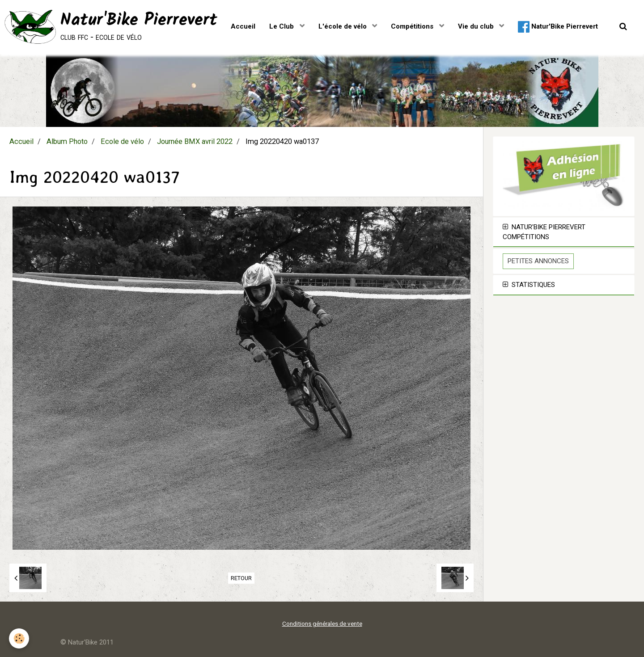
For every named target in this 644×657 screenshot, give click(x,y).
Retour (241, 578)
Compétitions (413, 26)
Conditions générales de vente (322, 623)
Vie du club (477, 26)
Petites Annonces (538, 261)
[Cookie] (19, 638)
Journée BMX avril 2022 (195, 141)
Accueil (243, 26)
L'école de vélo (343, 26)
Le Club (282, 26)
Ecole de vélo (122, 141)
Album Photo (67, 141)
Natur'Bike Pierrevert (558, 27)
